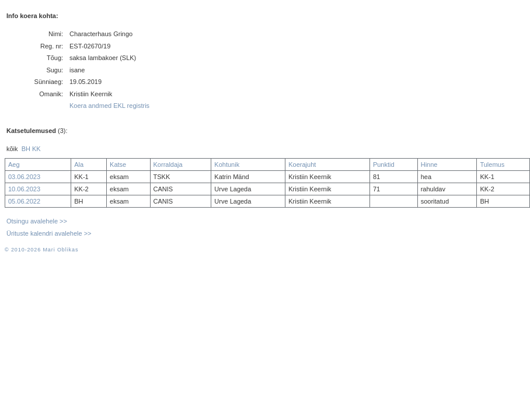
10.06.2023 (24, 189)
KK (36, 149)
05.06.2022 (24, 201)
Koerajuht (302, 164)
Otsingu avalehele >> (37, 221)
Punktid (384, 164)
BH (26, 149)
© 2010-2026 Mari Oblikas (41, 250)
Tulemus (492, 164)
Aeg (14, 164)
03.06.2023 (24, 177)
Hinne (429, 164)
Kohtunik (227, 164)
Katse (118, 164)
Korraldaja (168, 164)
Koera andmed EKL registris (109, 106)
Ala (79, 164)
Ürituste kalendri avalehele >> (49, 233)
